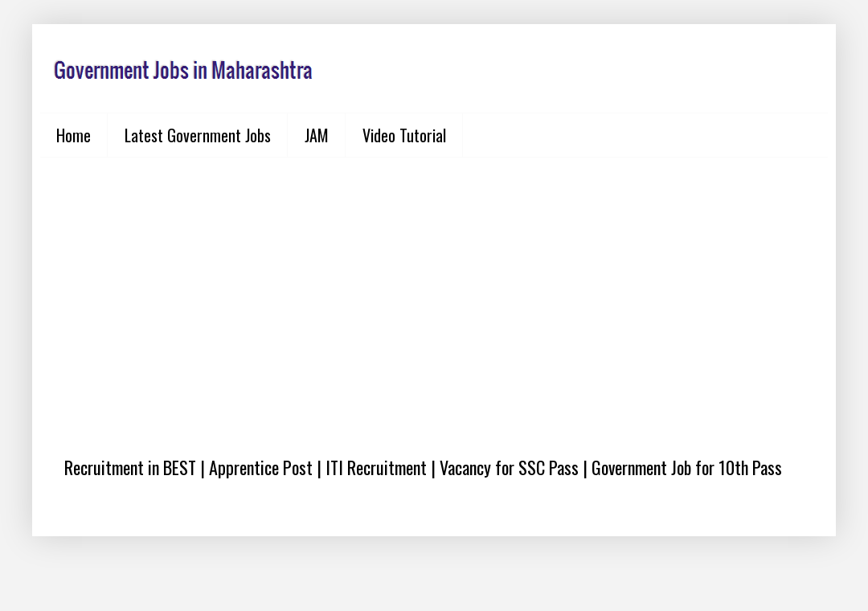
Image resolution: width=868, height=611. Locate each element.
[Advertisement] (434, 294)
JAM (317, 135)
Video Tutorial (404, 135)
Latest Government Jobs (198, 135)
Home (74, 135)
